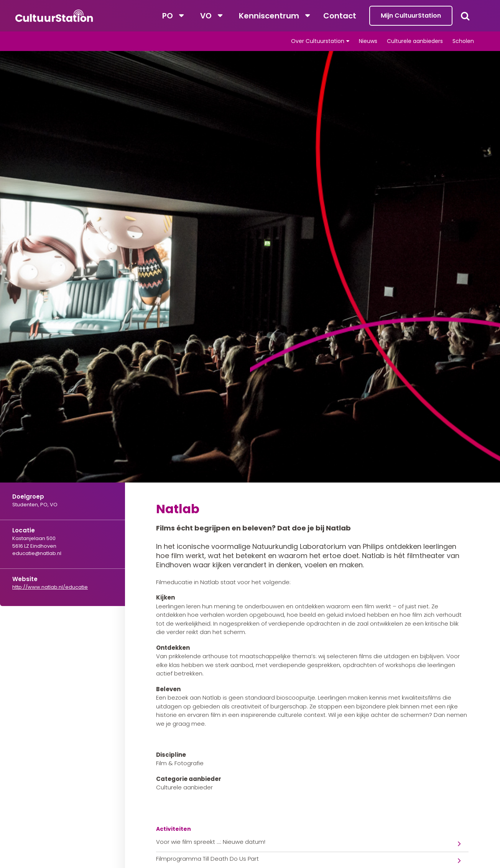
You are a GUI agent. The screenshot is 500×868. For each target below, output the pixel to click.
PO (168, 16)
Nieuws (368, 41)
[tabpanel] (250, 290)
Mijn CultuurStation (411, 16)
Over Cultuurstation (318, 41)
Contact (340, 16)
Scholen (463, 41)
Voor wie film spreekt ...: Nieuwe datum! (211, 842)
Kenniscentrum (269, 16)
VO (206, 16)
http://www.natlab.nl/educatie (50, 587)
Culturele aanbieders (415, 41)
